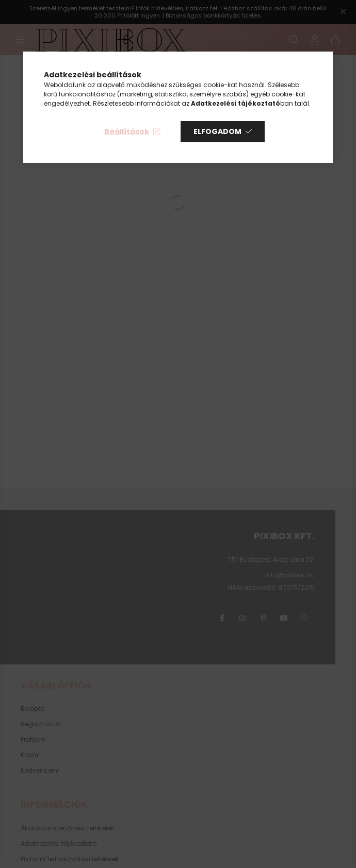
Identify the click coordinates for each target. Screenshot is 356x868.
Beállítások (127, 131)
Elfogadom (217, 131)
